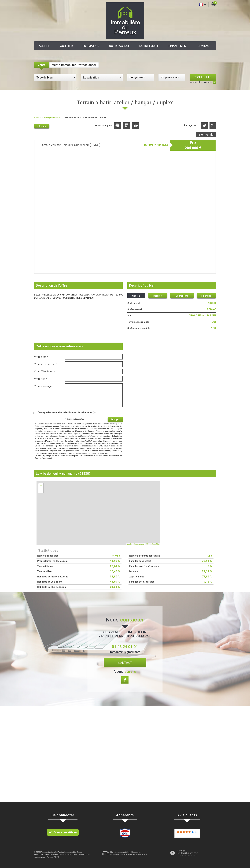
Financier (206, 296)
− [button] (41, 490)
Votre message (43, 386)
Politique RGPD (53, 857)
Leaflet (130, 544)
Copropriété (182, 296)
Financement (178, 46)
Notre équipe (149, 46)
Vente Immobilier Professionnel (74, 65)
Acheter (66, 46)
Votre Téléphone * (44, 371)
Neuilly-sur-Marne (52, 118)
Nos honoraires (66, 854)
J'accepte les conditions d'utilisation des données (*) (66, 412)
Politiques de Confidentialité (81, 456)
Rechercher (203, 77)
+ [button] (41, 486)
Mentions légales (51, 854)
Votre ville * (41, 379)
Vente (42, 65)
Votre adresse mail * (46, 364)
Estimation (91, 46)
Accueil (45, 46)
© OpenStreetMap (153, 544)
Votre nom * (41, 357)
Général (136, 296)
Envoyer (115, 419)
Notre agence (119, 46)
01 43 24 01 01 (125, 647)
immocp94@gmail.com (125, 652)
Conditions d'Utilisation (109, 456)
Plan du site (39, 854)
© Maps (139, 544)
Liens (75, 854)
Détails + (158, 296)
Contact (204, 46)
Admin (81, 854)
